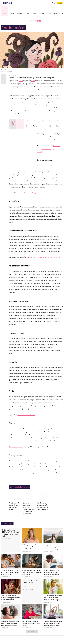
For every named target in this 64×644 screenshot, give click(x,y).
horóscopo (57, 146)
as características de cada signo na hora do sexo (33, 193)
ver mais (32, 632)
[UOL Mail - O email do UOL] (53, 3)
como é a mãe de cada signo (26, 415)
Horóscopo (32, 21)
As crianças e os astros (16, 447)
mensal (39, 152)
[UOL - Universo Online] (13, 3)
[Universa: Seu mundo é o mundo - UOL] (7, 3)
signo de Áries (46, 149)
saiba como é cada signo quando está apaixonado (45, 257)
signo (33, 81)
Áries (21, 81)
